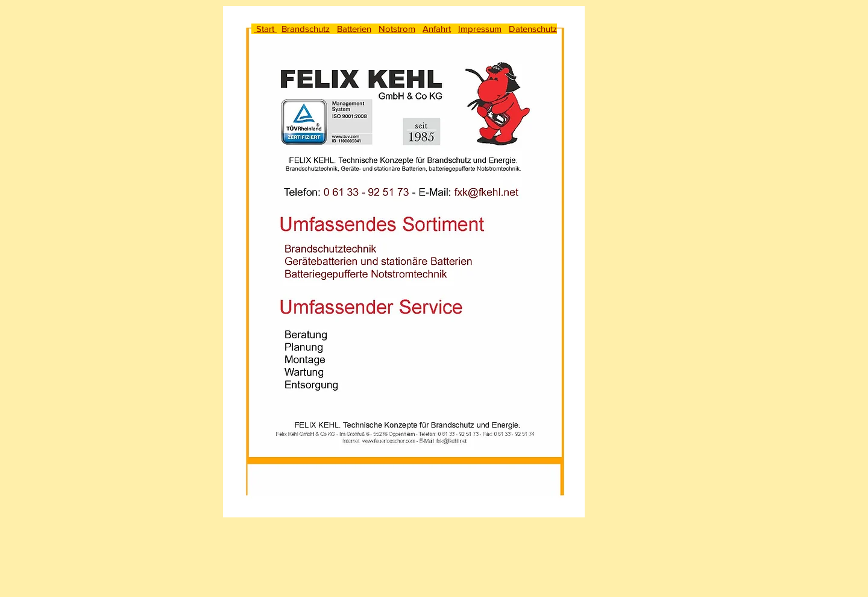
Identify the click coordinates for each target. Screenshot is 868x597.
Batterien (354, 29)
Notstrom (397, 29)
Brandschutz (306, 29)
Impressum (480, 29)
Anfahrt (437, 29)
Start (265, 29)
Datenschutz (533, 29)
